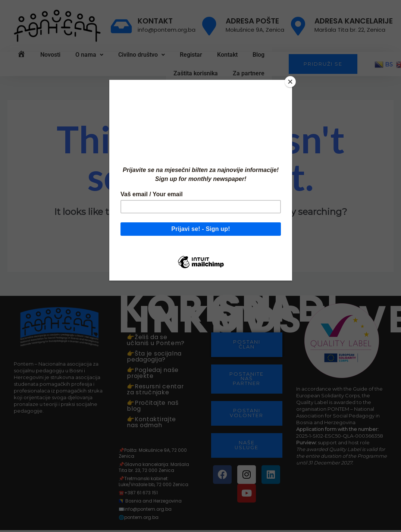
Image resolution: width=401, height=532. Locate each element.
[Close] (290, 82)
